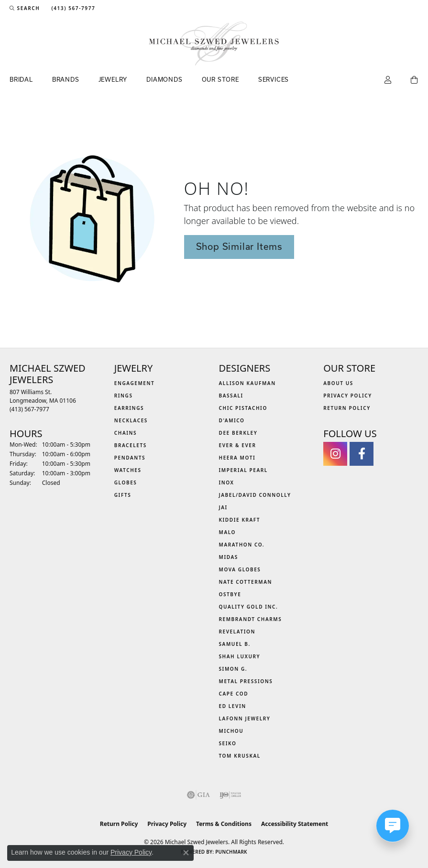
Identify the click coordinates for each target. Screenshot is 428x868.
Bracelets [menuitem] (131, 445)
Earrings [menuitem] (129, 408)
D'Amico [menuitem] (232, 420)
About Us (338, 383)
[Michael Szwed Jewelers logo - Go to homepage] (214, 43)
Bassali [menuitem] (231, 396)
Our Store (220, 79)
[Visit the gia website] (198, 795)
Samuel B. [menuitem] (235, 644)
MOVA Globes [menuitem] (240, 569)
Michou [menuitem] (231, 731)
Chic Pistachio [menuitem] (243, 408)
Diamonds (164, 79)
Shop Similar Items (239, 246)
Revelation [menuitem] (237, 632)
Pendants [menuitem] (130, 458)
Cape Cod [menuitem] (234, 694)
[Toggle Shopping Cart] (415, 80)
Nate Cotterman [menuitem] (246, 582)
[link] (72, 8)
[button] (25, 8)
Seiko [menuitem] (228, 743)
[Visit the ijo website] (230, 795)
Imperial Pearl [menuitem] (243, 470)
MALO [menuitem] (228, 532)
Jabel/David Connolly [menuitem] (255, 495)
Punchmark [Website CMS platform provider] (231, 852)
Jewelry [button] (113, 79)
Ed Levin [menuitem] (233, 706)
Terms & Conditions (224, 824)
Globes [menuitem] (126, 482)
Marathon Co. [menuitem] (242, 545)
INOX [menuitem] (227, 482)
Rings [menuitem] (124, 396)
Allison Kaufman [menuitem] (247, 383)
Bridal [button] (21, 79)
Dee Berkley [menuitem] (238, 433)
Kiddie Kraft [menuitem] (240, 520)
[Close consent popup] (186, 853)
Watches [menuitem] (128, 470)
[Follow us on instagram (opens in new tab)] (335, 454)
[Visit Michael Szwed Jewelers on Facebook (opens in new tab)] (362, 454)
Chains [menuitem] (126, 433)
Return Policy (347, 408)
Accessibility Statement (295, 824)
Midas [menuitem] (229, 557)
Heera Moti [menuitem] (237, 458)
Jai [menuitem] (223, 507)
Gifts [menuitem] (123, 495)
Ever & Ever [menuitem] (238, 445)
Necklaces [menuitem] (131, 420)
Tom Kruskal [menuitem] (240, 756)
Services (274, 79)
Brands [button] (66, 79)
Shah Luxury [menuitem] (240, 656)
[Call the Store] (29, 409)
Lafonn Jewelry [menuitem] (245, 718)
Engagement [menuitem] (135, 383)
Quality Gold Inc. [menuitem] (249, 607)
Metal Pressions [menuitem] (246, 681)
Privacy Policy (348, 396)
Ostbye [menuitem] (230, 594)
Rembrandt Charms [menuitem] (251, 619)
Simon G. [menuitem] (233, 669)
